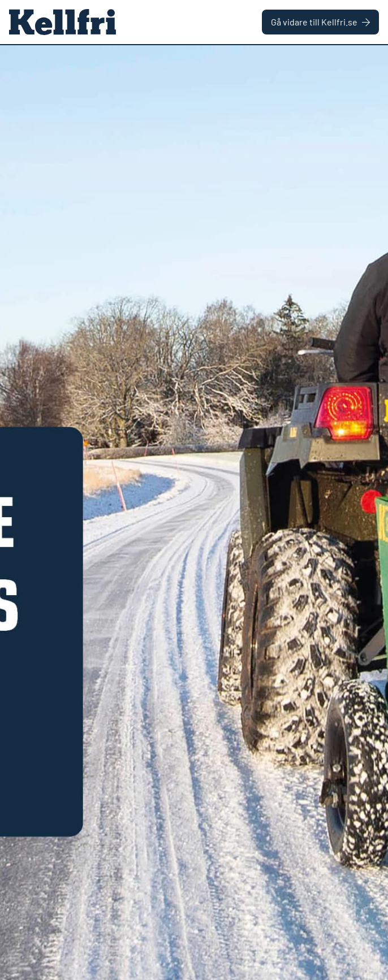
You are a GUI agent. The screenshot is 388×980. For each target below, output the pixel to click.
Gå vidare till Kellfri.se (320, 22)
